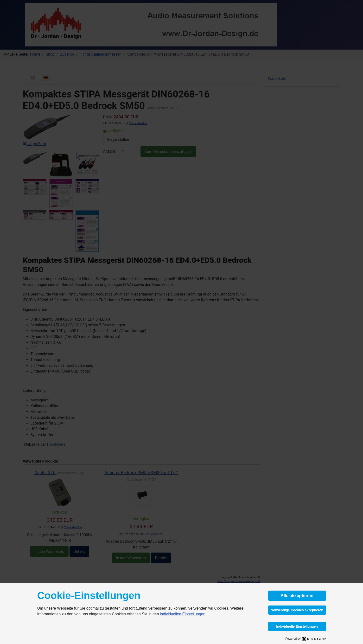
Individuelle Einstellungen (297, 626)
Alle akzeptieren (297, 596)
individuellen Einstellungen (183, 614)
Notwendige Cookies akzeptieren (297, 610)
